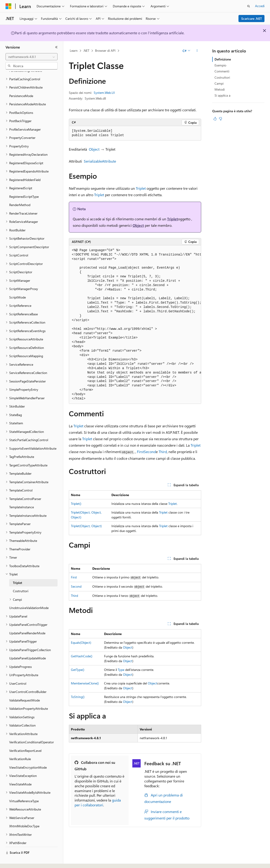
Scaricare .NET (252, 19)
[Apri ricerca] (249, 6)
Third (163, 452)
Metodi (220, 89)
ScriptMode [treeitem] (17, 285)
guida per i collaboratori (98, 802)
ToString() (78, 697)
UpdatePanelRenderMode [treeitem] (27, 620)
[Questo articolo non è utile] (221, 119)
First (140, 452)
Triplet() (76, 504)
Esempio (220, 65)
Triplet (141, 188)
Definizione (223, 59)
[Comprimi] (56, 47)
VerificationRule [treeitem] (20, 746)
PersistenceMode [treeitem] (21, 83)
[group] (135, 325)
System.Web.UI (104, 93)
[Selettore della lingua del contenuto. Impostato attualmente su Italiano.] (16, 860)
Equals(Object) (81, 642)
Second (150, 452)
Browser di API (105, 50)
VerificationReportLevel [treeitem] (25, 738)
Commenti (222, 71)
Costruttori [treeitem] (21, 578)
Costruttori (222, 77)
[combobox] (32, 57)
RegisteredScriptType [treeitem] (24, 184)
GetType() (78, 670)
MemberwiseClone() (85, 683)
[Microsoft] (9, 6)
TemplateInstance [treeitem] (22, 494)
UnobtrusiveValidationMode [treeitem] (29, 595)
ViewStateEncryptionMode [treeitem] (28, 755)
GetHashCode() (82, 656)
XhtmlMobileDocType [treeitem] (24, 813)
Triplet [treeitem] (17, 570)
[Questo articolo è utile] (215, 119)
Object (94, 149)
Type (121, 670)
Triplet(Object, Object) (86, 526)
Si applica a (222, 95)
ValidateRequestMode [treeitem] (25, 688)
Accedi (260, 6)
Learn (74, 50)
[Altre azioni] (197, 51)
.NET (86, 50)
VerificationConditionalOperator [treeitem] (32, 729)
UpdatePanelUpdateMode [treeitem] (28, 645)
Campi (219, 83)
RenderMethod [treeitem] (20, 192)
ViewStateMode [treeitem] (20, 772)
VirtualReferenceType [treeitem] (24, 788)
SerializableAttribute (100, 161)
